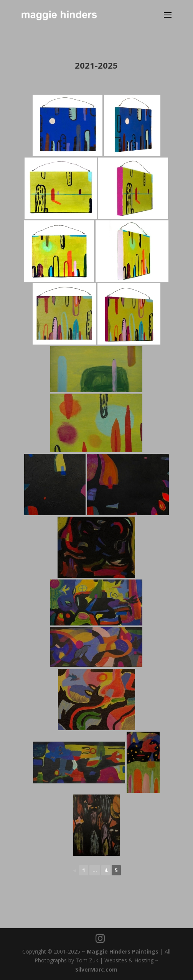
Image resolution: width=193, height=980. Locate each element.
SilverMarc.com (96, 969)
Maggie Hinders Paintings (123, 951)
